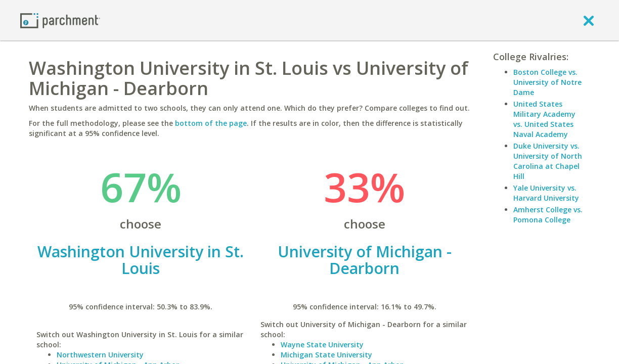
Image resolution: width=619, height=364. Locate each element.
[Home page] (60, 20)
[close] (589, 20)
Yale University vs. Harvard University (546, 193)
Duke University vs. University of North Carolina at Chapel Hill (548, 161)
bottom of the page (211, 123)
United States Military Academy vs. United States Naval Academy (544, 119)
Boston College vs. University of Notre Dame (547, 82)
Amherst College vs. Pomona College (548, 215)
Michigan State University (326, 355)
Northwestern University (100, 355)
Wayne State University (322, 345)
